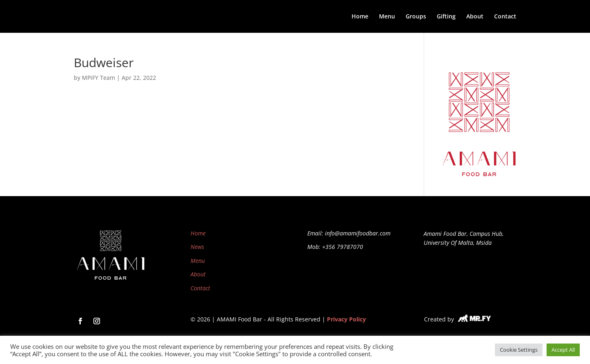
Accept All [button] (563, 350)
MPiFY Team (99, 78)
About (475, 17)
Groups (416, 17)
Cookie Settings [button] (519, 350)
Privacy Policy (346, 319)
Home (360, 17)
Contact (505, 17)
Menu (387, 17)
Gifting (446, 17)
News (197, 247)
